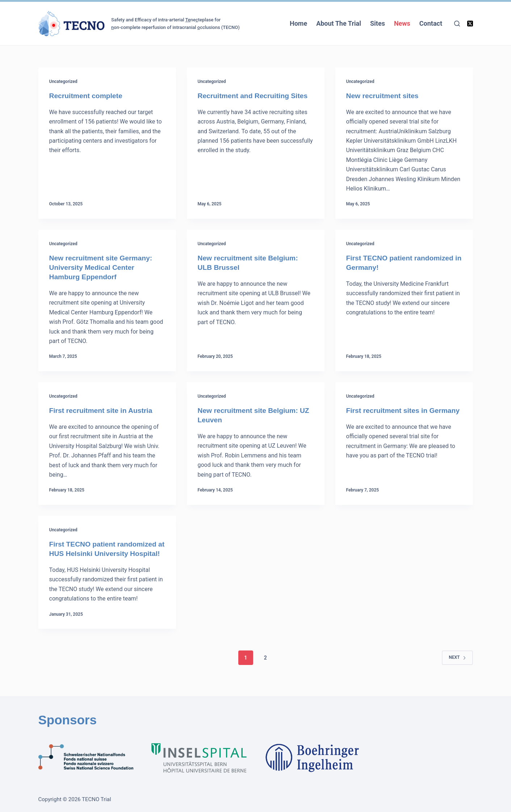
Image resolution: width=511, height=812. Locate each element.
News (402, 23)
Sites (378, 23)
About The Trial (339, 23)
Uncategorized (63, 81)
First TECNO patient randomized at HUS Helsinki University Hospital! (105, 553)
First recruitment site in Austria (103, 410)
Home (298, 23)
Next (457, 667)
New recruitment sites (384, 96)
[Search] (457, 24)
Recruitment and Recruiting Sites (255, 96)
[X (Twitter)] (470, 24)
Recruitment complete (87, 96)
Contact (431, 23)
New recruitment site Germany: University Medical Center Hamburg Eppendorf (103, 267)
